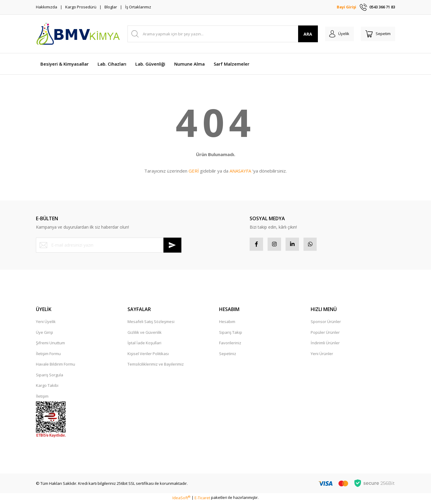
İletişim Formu (48, 355)
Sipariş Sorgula (50, 376)
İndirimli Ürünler (325, 345)
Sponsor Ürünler (326, 323)
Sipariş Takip (231, 334)
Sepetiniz (228, 355)
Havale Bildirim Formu (56, 366)
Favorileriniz (230, 345)
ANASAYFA (240, 171)
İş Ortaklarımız (138, 7)
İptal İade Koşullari (144, 345)
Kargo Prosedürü (81, 7)
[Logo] (78, 34)
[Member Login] (335, 34)
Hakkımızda (47, 7)
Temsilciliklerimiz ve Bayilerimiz (156, 366)
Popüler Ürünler (325, 334)
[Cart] (377, 34)
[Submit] (172, 245)
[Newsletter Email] (109, 245)
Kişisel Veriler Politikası (148, 355)
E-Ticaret (202, 499)
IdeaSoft (181, 499)
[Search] (220, 34)
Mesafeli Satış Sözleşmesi (151, 323)
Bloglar (111, 7)
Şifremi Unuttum (50, 345)
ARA (302, 34)
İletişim (42, 398)
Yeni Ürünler (322, 355)
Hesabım (227, 323)
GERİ (194, 171)
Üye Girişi (44, 334)
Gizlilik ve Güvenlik (145, 334)
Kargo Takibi (47, 387)
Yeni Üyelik (46, 323)
